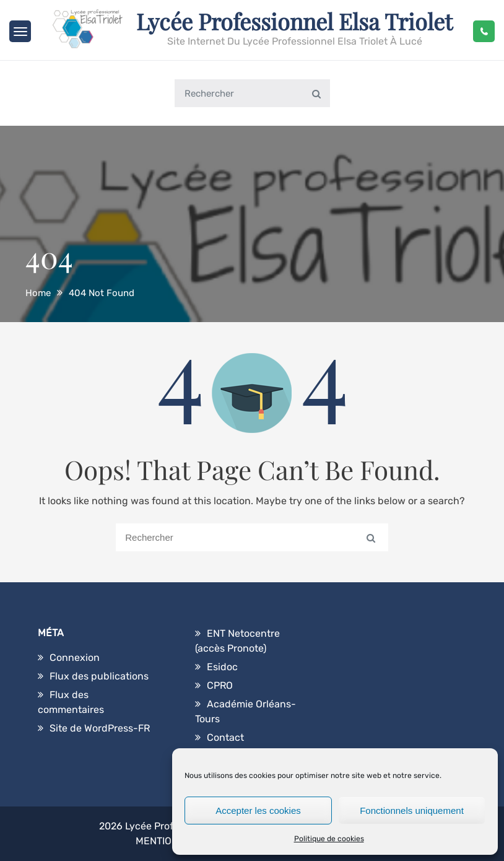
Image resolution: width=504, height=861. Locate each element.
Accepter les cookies (258, 811)
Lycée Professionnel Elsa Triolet (294, 21)
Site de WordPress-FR (100, 728)
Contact (225, 737)
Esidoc (222, 667)
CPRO (220, 685)
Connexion (75, 658)
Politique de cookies (329, 839)
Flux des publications (99, 676)
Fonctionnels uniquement (412, 811)
